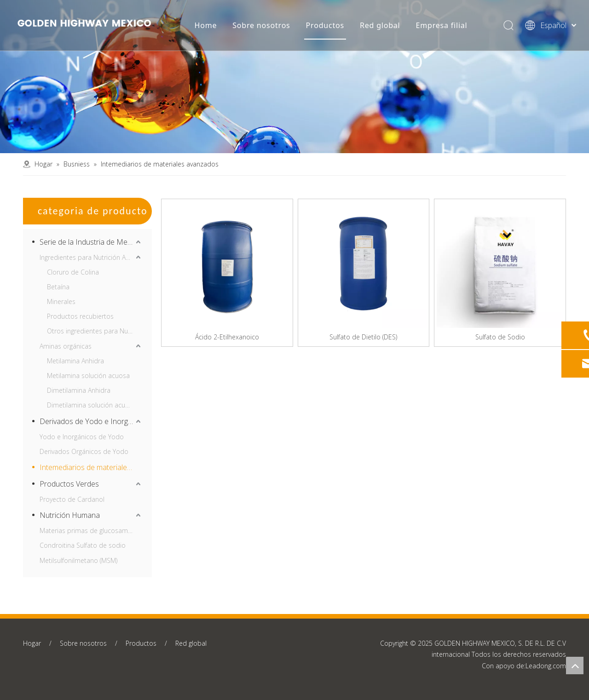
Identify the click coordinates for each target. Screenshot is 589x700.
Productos (325, 25)
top (575, 666)
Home (205, 25)
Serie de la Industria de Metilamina (91, 242)
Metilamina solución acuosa (88, 376)
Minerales (61, 301)
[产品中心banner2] (294, 77)
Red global (380, 25)
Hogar (32, 643)
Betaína (58, 287)
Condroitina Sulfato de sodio (83, 545)
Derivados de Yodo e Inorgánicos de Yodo (91, 421)
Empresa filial (441, 25)
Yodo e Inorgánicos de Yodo (82, 437)
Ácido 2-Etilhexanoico (227, 337)
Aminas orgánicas (66, 346)
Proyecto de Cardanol (72, 499)
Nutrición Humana (70, 515)
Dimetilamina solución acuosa (92, 405)
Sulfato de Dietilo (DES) (363, 337)
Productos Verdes (69, 484)
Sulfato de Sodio (500, 337)
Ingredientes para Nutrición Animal (91, 257)
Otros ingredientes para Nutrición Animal (95, 331)
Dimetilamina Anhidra (79, 390)
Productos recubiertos (80, 316)
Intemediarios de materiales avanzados (91, 467)
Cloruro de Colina (73, 272)
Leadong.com (546, 666)
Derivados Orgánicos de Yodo (84, 451)
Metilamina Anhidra (75, 361)
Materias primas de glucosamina (88, 531)
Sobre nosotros (261, 25)
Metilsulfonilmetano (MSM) (78, 560)
